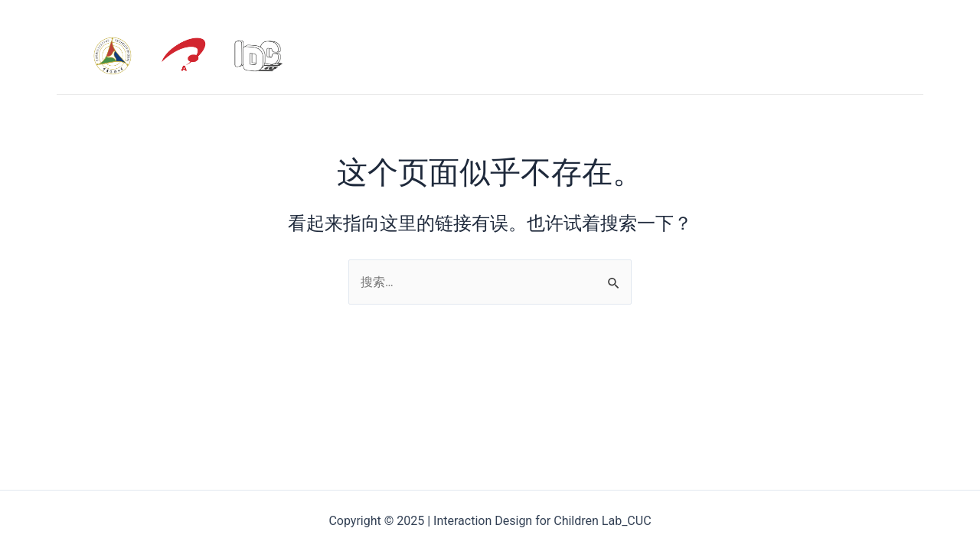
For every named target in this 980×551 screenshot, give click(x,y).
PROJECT (868, 55)
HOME (628, 55)
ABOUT (691, 55)
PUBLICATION (776, 55)
